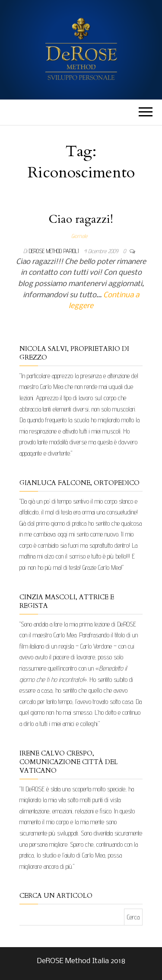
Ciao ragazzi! (81, 219)
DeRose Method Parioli (55, 251)
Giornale (79, 236)
